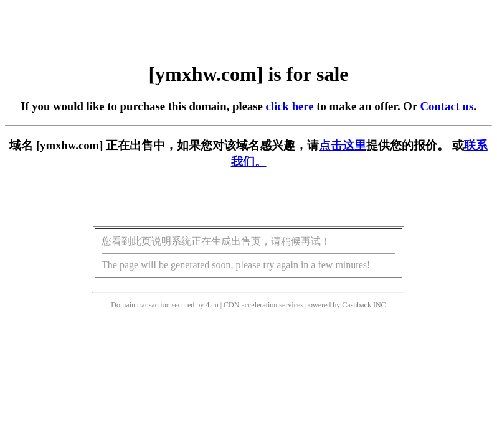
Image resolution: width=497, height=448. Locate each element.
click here (290, 106)
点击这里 (343, 145)
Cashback (357, 305)
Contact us (447, 106)
